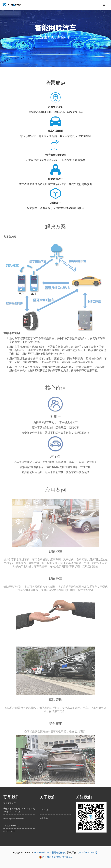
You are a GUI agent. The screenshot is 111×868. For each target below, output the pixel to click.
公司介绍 (44, 810)
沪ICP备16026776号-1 (88, 852)
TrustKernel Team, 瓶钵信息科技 (50, 852)
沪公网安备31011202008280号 (55, 857)
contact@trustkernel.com (14, 818)
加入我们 (44, 818)
